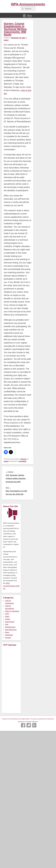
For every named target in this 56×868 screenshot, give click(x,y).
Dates (7, 616)
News (7, 632)
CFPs (7, 614)
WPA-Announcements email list (11, 586)
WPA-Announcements (28, 4)
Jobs (7, 624)
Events (8, 619)
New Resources (11, 630)
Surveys (23, 459)
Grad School (10, 622)
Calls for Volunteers (12, 611)
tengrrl (6, 40)
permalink (23, 461)
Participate (9, 635)
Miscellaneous (10, 627)
